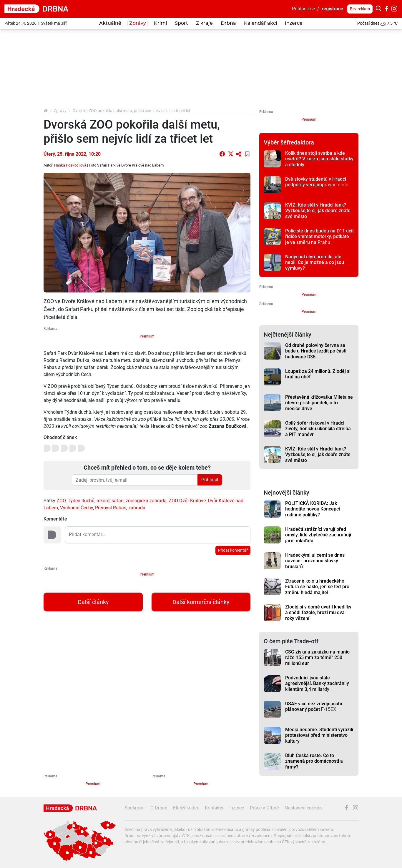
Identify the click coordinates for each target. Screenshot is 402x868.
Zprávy (60, 111)
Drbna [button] (228, 23)
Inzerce (294, 23)
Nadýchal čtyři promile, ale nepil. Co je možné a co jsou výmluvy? (315, 262)
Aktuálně (110, 23)
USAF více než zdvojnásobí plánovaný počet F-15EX (314, 706)
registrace (332, 9)
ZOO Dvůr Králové (187, 501)
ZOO (61, 501)
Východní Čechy (77, 508)
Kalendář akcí (260, 23)
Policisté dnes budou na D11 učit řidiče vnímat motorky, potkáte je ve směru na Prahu (319, 237)
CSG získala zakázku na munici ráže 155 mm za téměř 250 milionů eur (318, 658)
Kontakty (214, 808)
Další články (93, 602)
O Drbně (159, 808)
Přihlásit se (303, 9)
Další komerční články (201, 602)
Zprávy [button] (138, 23)
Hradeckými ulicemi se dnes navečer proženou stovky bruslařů (315, 561)
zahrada (137, 508)
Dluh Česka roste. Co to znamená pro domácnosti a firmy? (314, 761)
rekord (103, 501)
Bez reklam (360, 9)
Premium (147, 336)
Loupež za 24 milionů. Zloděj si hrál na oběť (318, 374)
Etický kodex (186, 808)
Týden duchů (81, 501)
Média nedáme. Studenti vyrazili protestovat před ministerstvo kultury (319, 735)
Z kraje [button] (204, 23)
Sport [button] (181, 23)
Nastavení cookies (304, 808)
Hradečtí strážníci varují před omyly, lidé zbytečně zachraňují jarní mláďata (318, 535)
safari (118, 501)
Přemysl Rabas (111, 508)
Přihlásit (210, 480)
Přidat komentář (233, 550)
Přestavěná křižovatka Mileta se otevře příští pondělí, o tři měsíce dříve (319, 403)
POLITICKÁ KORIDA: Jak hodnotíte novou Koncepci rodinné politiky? (313, 509)
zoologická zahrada (146, 501)
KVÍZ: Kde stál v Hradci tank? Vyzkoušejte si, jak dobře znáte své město (318, 211)
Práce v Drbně (264, 808)
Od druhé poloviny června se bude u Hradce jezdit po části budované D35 (316, 351)
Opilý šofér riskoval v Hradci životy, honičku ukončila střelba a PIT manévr (318, 429)
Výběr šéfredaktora (289, 142)
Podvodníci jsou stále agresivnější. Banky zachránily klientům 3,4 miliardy (317, 684)
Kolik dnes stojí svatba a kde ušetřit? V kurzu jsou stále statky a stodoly (319, 159)
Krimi (160, 23)
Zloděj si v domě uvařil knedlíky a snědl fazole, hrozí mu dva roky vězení (318, 613)
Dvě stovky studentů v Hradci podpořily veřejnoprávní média (317, 182)
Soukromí (134, 808)
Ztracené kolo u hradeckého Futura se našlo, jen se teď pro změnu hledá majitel (317, 587)
